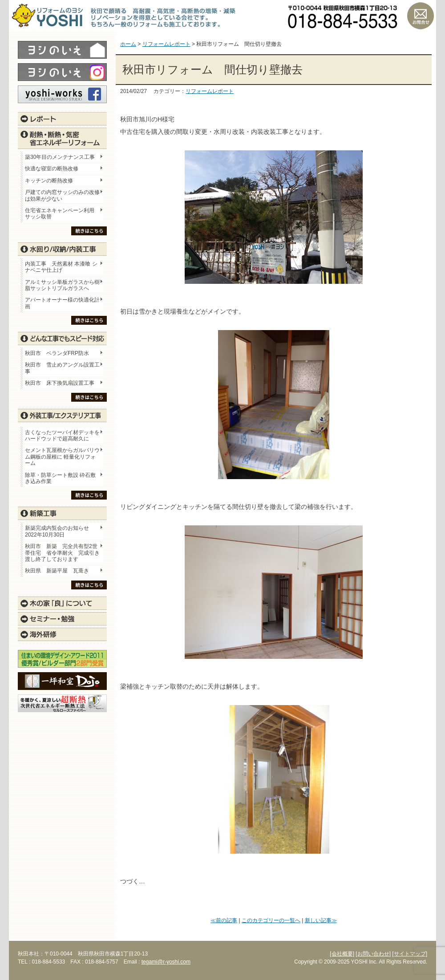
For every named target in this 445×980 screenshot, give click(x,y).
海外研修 (62, 634)
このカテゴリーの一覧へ (271, 920)
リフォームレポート (210, 91)
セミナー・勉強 (62, 619)
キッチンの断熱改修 (52, 181)
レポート (62, 119)
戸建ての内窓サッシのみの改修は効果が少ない (62, 195)
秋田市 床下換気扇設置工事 (60, 383)
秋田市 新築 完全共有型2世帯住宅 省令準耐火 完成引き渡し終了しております (62, 553)
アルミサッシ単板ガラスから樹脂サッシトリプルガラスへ (62, 285)
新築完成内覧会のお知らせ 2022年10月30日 (57, 531)
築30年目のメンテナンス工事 (60, 157)
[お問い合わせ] (373, 954)
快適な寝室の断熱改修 (52, 169)
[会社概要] (342, 954)
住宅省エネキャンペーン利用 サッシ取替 (62, 214)
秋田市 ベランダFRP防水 (57, 353)
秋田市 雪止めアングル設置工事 (62, 368)
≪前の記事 (224, 920)
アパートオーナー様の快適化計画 (62, 303)
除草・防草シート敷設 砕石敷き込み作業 (60, 478)
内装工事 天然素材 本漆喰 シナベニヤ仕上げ (61, 267)
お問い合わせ (421, 16)
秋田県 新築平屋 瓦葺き (57, 571)
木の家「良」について (62, 603)
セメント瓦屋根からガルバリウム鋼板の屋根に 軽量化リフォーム (62, 457)
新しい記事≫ (321, 920)
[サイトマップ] (410, 954)
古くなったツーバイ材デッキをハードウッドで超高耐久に (62, 436)
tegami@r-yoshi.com (166, 962)
